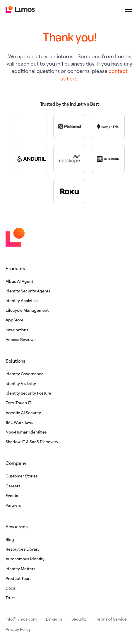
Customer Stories (22, 476)
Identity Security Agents (28, 291)
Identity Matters (20, 569)
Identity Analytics (22, 300)
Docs (10, 588)
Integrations (17, 330)
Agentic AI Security (23, 413)
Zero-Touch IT (18, 403)
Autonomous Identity (25, 559)
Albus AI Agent (19, 281)
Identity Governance (25, 374)
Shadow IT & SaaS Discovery (32, 442)
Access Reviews (21, 339)
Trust (10, 598)
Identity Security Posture (28, 393)
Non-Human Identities (26, 432)
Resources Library (23, 549)
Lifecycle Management (27, 310)
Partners (13, 505)
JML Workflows (19, 422)
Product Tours (19, 578)
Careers (13, 486)
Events (12, 495)
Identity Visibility (21, 383)
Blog (10, 539)
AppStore (14, 320)
